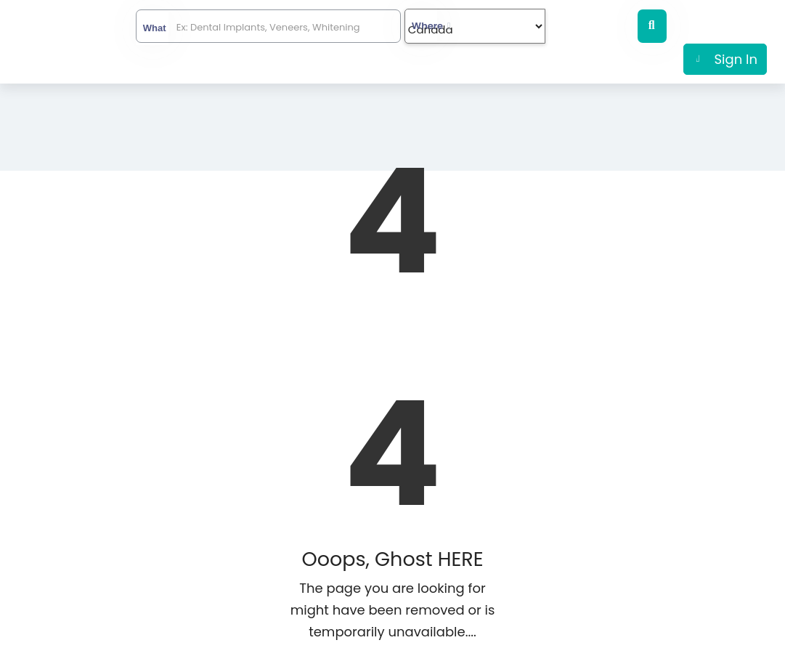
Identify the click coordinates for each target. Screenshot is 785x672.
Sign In (736, 59)
